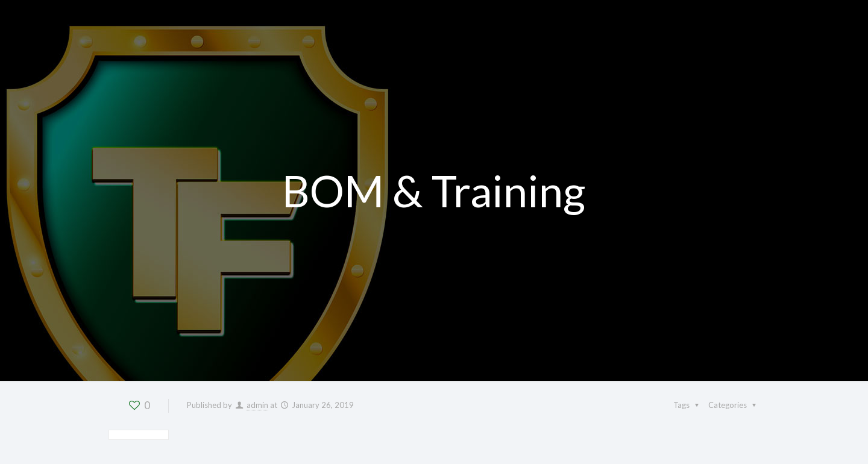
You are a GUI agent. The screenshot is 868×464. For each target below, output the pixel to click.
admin (257, 405)
